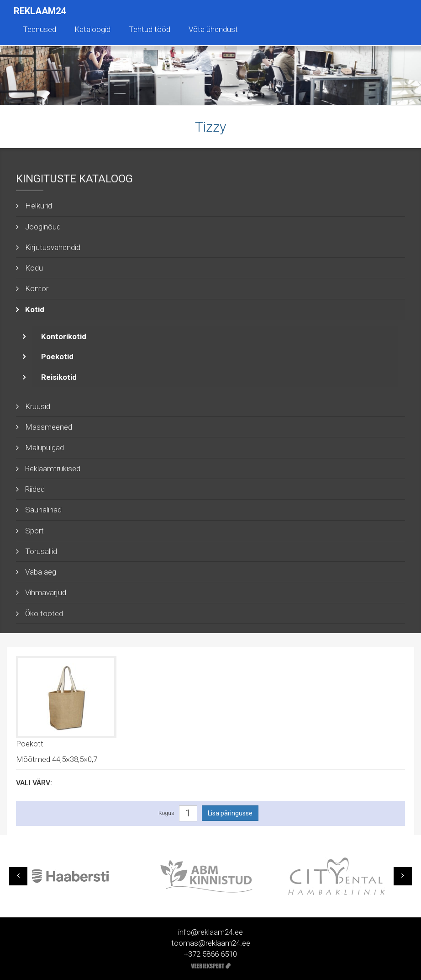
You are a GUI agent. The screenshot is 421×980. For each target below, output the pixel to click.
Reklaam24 (40, 11)
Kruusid (38, 406)
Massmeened (49, 427)
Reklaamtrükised (53, 469)
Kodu (34, 268)
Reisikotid (59, 377)
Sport (34, 531)
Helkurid (39, 206)
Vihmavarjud (46, 592)
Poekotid (57, 357)
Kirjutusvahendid (53, 247)
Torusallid (41, 551)
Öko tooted (44, 613)
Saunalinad (43, 510)
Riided (35, 489)
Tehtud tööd (150, 29)
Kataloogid (92, 29)
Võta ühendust (213, 29)
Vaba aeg (41, 572)
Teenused (39, 29)
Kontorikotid (64, 336)
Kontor (37, 288)
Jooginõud (43, 227)
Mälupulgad (45, 447)
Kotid (35, 309)
